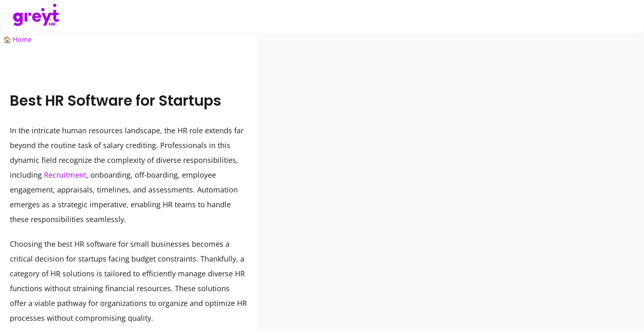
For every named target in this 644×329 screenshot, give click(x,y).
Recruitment (65, 175)
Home (22, 39)
